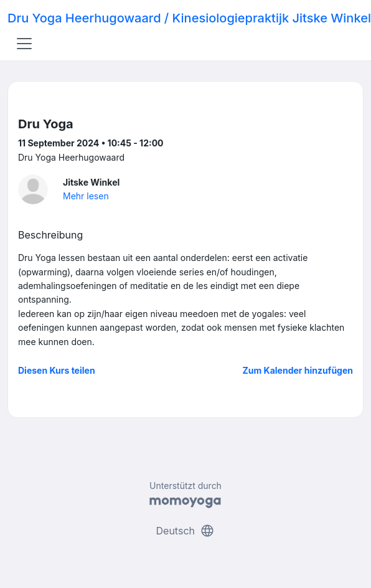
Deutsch (186, 531)
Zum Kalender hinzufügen (298, 370)
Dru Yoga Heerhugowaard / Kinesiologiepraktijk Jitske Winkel (189, 18)
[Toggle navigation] (24, 44)
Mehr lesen (86, 196)
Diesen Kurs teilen (57, 370)
